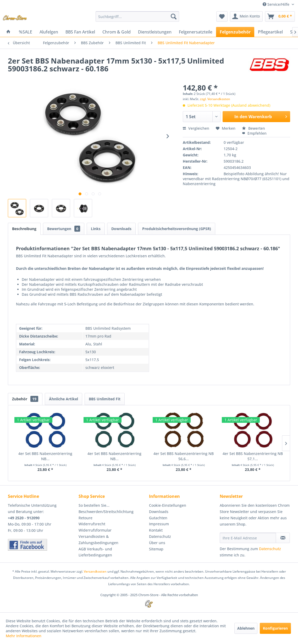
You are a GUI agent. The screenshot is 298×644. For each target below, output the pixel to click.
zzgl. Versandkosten (215, 99)
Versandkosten (95, 571)
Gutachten (158, 518)
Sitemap (156, 549)
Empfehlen (254, 133)
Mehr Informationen (24, 636)
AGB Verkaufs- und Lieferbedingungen (95, 552)
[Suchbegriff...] (137, 16)
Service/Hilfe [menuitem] (277, 4)
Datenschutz (160, 536)
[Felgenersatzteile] (196, 32)
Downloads (121, 229)
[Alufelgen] (49, 32)
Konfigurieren (275, 628)
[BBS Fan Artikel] (80, 32)
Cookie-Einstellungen (168, 505)
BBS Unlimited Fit (105, 399)
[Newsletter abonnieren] (283, 538)
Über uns (157, 543)
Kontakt (156, 530)
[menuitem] (137, 16)
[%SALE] (26, 32)
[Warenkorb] (280, 16)
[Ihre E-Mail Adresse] (248, 538)
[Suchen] (174, 16)
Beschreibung (24, 229)
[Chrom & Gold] (117, 32)
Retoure (85, 518)
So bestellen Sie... (94, 505)
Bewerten (253, 128)
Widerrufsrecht (92, 524)
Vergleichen (196, 128)
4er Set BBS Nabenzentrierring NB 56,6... (184, 456)
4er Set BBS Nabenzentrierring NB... (45, 456)
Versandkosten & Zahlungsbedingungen (98, 540)
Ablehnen (246, 628)
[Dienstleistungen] (155, 32)
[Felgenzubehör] (235, 32)
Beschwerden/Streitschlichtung (106, 512)
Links (96, 229)
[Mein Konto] (246, 16)
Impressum (159, 524)
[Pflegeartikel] (270, 32)
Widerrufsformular (95, 530)
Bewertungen (64, 229)
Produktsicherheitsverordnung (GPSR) (177, 229)
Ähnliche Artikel (64, 399)
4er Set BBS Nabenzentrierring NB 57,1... (253, 456)
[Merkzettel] (222, 16)
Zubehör (25, 399)
